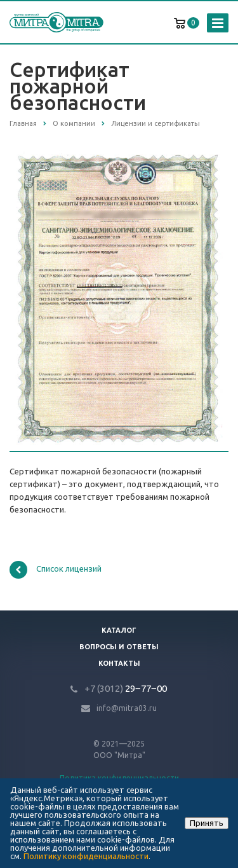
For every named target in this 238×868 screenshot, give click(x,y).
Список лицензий (56, 570)
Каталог (119, 630)
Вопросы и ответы (119, 647)
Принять (207, 823)
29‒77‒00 (126, 688)
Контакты (119, 663)
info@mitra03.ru (127, 708)
